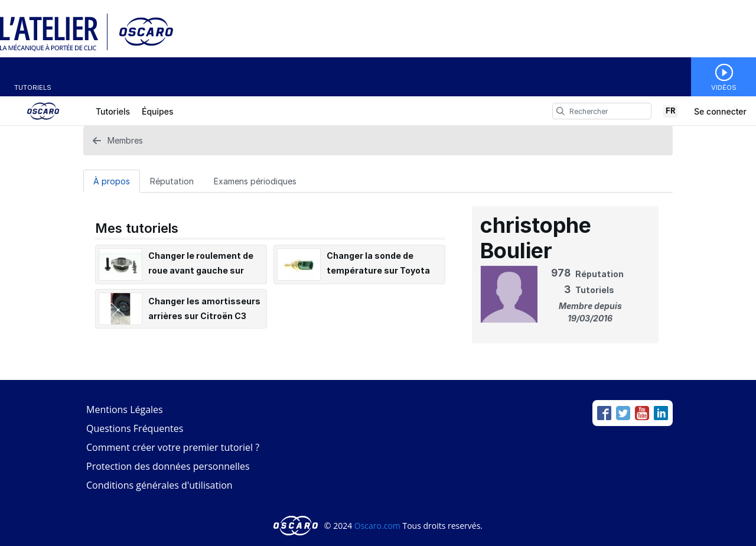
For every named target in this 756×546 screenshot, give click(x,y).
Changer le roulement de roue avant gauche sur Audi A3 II (201, 270)
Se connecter (720, 111)
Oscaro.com (377, 526)
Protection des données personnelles (168, 466)
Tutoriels (33, 87)
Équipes (157, 111)
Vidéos (724, 87)
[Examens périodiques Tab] (255, 181)
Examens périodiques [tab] (255, 181)
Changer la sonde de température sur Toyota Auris (378, 270)
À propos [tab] (112, 181)
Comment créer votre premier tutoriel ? (173, 447)
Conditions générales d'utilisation (159, 485)
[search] (561, 111)
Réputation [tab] (172, 181)
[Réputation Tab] (172, 181)
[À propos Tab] (112, 181)
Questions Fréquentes (135, 428)
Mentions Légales (125, 409)
